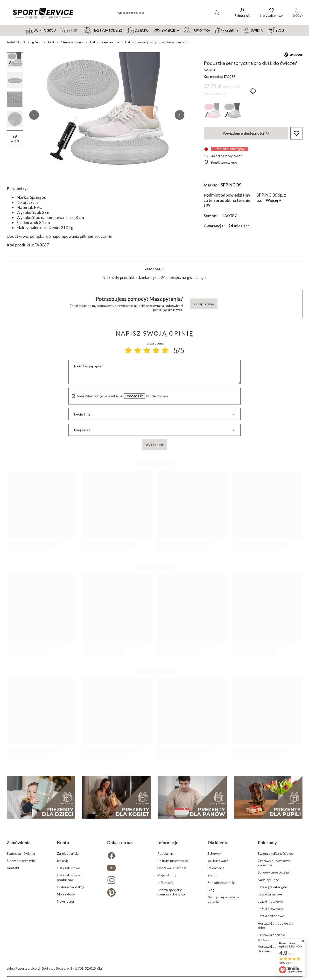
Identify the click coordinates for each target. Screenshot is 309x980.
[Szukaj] (217, 13)
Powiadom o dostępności (246, 133)
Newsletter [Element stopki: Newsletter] (66, 901)
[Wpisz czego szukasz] (168, 13)
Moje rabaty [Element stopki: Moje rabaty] (66, 894)
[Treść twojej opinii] (155, 372)
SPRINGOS (231, 185)
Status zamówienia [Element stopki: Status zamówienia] (21, 853)
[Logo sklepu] (43, 13)
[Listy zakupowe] (272, 13)
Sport (51, 42)
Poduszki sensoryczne (104, 42)
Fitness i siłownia (72, 42)
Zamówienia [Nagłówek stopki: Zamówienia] (19, 842)
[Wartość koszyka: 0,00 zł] (298, 13)
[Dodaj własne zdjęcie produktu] (156, 396)
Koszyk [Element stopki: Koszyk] (62, 861)
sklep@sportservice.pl (23, 968)
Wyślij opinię (154, 445)
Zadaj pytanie (204, 304)
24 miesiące (239, 226)
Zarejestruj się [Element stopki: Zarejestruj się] (68, 853)
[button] (34, 115)
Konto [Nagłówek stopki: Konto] (63, 842)
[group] (107, 115)
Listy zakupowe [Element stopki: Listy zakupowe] (69, 868)
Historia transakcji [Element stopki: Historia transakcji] (70, 887)
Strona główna (32, 42)
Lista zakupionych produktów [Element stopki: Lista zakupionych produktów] (70, 877)
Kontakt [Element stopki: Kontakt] (13, 868)
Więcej (272, 200)
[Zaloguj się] (242, 13)
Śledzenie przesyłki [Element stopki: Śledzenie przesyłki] (21, 861)
